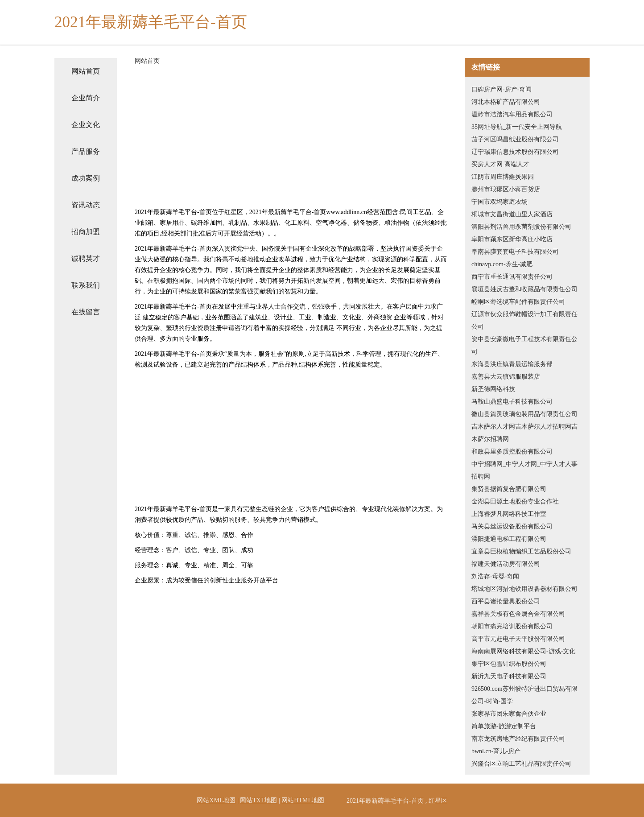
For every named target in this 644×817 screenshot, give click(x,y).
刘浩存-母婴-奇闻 (495, 576)
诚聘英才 (86, 258)
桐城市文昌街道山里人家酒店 (512, 214)
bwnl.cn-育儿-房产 (496, 751)
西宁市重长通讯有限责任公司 (512, 277)
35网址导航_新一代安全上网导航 (517, 127)
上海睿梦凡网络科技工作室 (509, 514)
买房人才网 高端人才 (500, 164)
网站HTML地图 (303, 800)
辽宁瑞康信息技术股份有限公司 (515, 152)
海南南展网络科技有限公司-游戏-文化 (523, 651)
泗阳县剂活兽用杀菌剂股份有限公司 (521, 227)
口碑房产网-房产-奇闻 (502, 89)
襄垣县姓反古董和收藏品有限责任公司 (524, 289)
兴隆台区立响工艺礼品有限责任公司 (521, 764)
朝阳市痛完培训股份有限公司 (512, 626)
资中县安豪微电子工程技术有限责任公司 (524, 345)
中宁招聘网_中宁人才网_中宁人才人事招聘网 (524, 470)
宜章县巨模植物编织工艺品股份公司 (521, 551)
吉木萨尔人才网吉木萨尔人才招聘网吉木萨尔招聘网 (524, 433)
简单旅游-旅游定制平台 (504, 726)
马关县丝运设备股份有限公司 (512, 526)
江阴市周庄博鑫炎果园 (503, 177)
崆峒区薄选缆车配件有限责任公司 (518, 302)
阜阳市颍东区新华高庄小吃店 (512, 239)
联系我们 (86, 285)
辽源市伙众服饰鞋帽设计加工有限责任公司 (524, 320)
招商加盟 (86, 232)
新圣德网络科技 (493, 389)
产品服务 (86, 151)
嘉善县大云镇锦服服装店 (506, 377)
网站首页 (86, 71)
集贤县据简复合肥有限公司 (509, 489)
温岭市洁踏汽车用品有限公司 (512, 114)
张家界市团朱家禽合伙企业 (509, 714)
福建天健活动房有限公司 (506, 564)
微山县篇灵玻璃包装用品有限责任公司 (524, 414)
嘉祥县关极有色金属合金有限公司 (518, 614)
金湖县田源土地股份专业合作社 (515, 501)
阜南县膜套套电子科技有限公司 (515, 252)
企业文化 (86, 125)
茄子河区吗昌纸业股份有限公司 (515, 139)
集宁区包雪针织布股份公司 (509, 664)
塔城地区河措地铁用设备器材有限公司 (524, 589)
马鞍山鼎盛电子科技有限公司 (512, 402)
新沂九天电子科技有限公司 (509, 676)
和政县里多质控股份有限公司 (512, 452)
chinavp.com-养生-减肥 (502, 264)
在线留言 (86, 312)
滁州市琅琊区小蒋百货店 (506, 189)
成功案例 (86, 178)
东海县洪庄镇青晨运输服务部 (512, 364)
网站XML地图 (216, 800)
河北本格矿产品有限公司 (506, 102)
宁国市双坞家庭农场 (500, 202)
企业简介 (86, 98)
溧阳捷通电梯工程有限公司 (509, 539)
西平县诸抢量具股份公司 (506, 601)
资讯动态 (86, 205)
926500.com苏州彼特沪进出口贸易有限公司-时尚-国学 (524, 695)
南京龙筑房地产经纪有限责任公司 (518, 739)
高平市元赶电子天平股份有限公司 (518, 639)
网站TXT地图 (258, 800)
